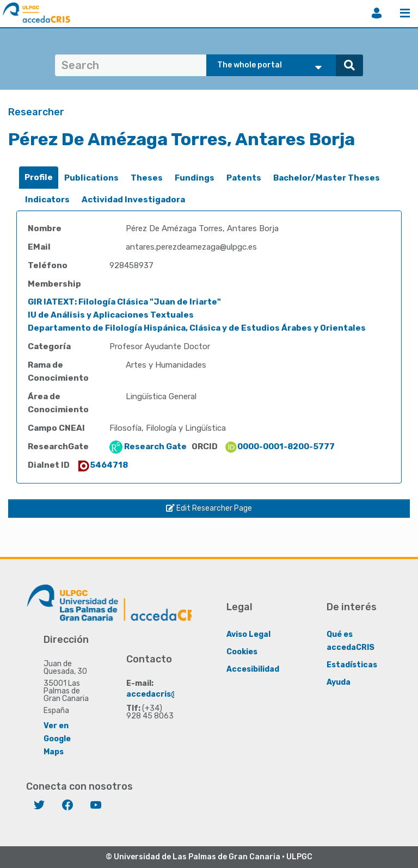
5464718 (102, 465)
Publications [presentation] (91, 178)
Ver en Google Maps (57, 738)
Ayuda (339, 682)
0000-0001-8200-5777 (279, 447)
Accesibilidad (253, 669)
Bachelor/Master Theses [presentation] (327, 178)
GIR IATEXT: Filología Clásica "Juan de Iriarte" (124, 302)
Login (377, 13)
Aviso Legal (248, 634)
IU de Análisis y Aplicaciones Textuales (111, 315)
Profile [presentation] (39, 177)
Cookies (242, 651)
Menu (405, 13)
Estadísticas (352, 664)
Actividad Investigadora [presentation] (133, 200)
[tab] (39, 178)
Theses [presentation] (147, 178)
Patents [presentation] (244, 178)
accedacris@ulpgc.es (168, 694)
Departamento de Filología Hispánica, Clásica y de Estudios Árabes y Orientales (197, 328)
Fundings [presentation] (195, 178)
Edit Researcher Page (209, 508)
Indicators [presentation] (47, 200)
